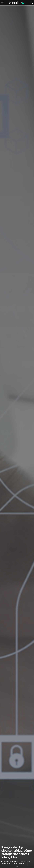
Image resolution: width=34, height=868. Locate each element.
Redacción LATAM (10, 861)
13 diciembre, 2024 (24, 861)
